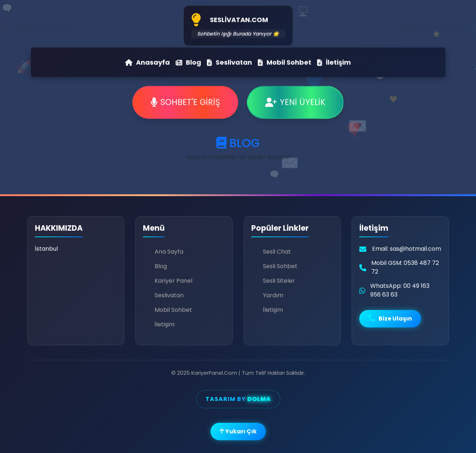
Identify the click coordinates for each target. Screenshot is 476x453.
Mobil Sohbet (285, 61)
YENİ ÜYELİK (295, 103)
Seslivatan (229, 61)
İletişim (334, 61)
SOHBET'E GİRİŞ (185, 103)
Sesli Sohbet (280, 266)
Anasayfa (147, 61)
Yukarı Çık (238, 431)
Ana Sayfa (169, 252)
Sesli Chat (277, 252)
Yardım (273, 295)
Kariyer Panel (173, 281)
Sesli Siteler (279, 281)
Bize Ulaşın (390, 319)
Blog (188, 61)
